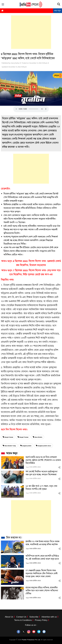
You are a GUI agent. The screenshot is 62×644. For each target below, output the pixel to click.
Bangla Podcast (8, 437)
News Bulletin (38, 437)
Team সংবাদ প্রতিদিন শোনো (33, 467)
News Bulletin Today (9, 446)
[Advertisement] (31, 32)
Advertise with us (49, 617)
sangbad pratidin (26, 446)
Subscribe (34, 617)
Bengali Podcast (23, 437)
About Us (9, 617)
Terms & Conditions (23, 620)
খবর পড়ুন (57, 11)
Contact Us (21, 617)
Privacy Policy (41, 620)
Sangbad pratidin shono (43, 446)
